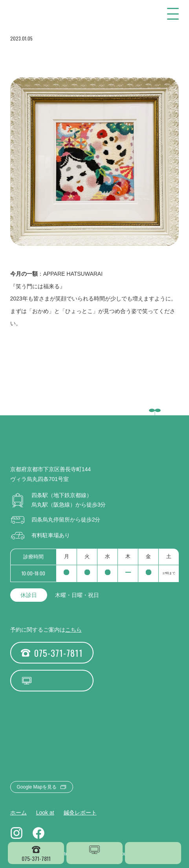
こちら (73, 630)
